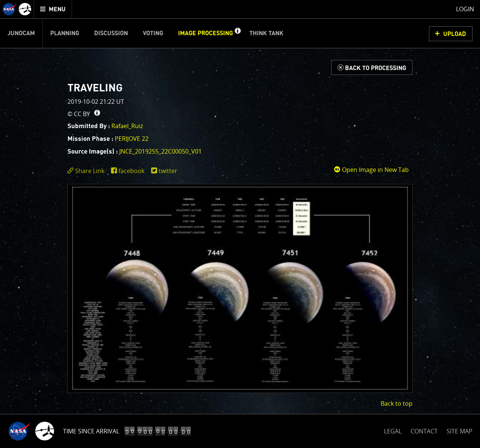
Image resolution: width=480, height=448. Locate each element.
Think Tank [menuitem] (266, 33)
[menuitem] (53, 9)
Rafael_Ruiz (127, 126)
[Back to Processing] (372, 67)
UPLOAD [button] (455, 34)
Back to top (397, 403)
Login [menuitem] (465, 9)
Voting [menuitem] (153, 33)
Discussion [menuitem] (111, 33)
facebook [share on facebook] (131, 171)
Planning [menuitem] (65, 33)
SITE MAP (460, 431)
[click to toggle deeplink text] (87, 171)
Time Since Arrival (91, 431)
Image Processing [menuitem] (205, 33)
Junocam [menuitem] (21, 33)
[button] (237, 33)
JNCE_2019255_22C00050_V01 (160, 151)
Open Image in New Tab (371, 170)
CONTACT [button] (424, 431)
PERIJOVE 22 (132, 139)
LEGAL (393, 430)
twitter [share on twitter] (168, 171)
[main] (240, 224)
